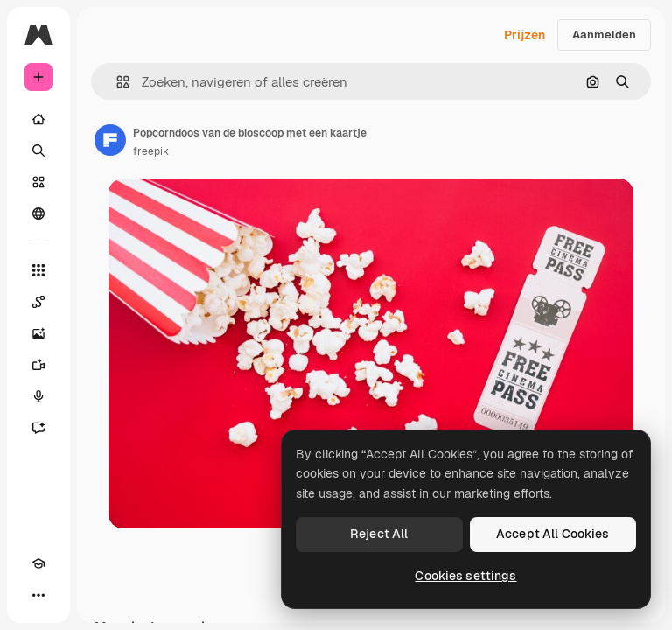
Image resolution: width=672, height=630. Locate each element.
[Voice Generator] (38, 396)
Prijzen (525, 35)
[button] (116, 82)
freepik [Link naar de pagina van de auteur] (151, 151)
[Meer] (38, 595)
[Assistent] (38, 428)
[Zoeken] (38, 150)
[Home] (38, 119)
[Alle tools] (38, 270)
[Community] (38, 213)
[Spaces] (38, 302)
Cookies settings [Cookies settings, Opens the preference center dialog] (465, 576)
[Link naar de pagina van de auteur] (110, 140)
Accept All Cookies (553, 534)
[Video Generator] (38, 365)
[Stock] (38, 182)
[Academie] (38, 563)
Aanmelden (604, 35)
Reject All (379, 534)
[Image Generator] (38, 333)
